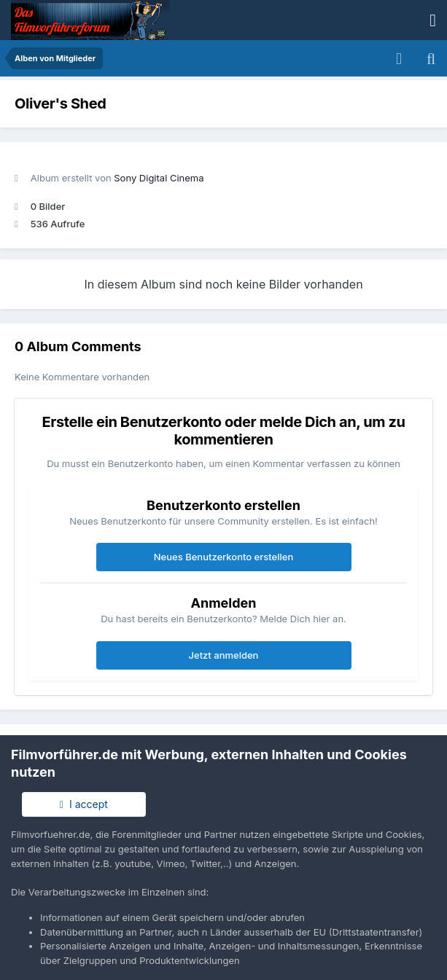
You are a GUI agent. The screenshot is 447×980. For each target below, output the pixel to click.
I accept (84, 804)
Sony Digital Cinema (159, 178)
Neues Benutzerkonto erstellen (223, 557)
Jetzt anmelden (224, 655)
